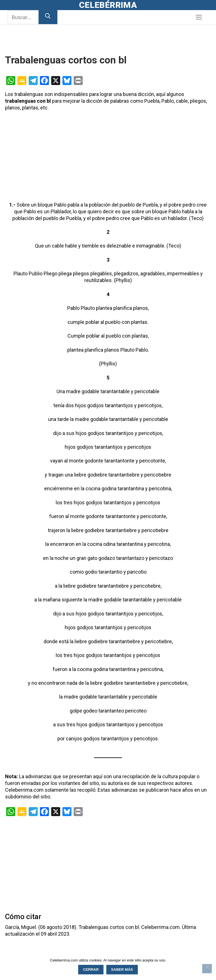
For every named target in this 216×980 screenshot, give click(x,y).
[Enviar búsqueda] (48, 17)
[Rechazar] (207, 969)
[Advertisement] (71, 46)
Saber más (122, 969)
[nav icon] (199, 17)
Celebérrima (108, 5)
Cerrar (91, 969)
